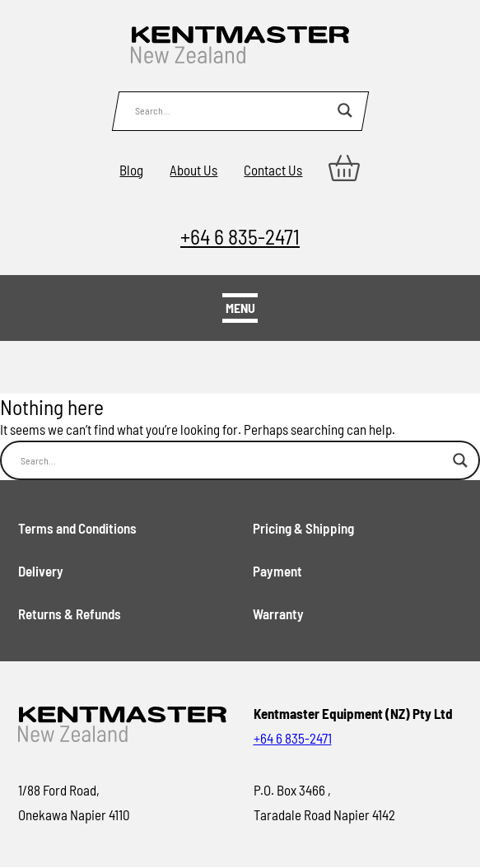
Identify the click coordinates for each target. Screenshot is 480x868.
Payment (277, 571)
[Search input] (232, 110)
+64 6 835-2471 (240, 236)
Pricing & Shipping (303, 528)
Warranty (278, 614)
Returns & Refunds (70, 614)
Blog (131, 170)
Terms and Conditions (77, 528)
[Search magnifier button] (345, 110)
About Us (193, 170)
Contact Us (273, 170)
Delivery (41, 571)
